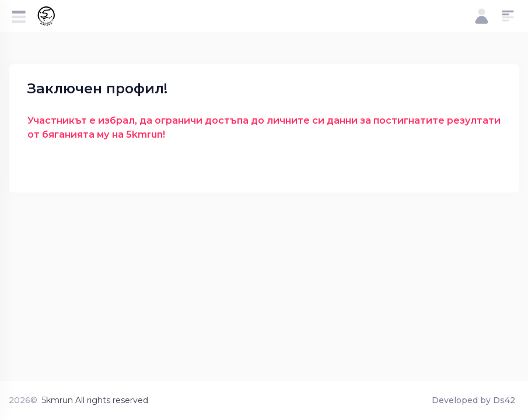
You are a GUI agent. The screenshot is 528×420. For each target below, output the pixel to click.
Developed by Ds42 (473, 400)
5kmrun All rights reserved (95, 400)
